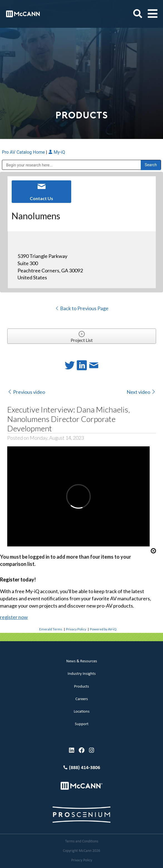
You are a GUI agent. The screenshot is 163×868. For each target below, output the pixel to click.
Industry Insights (82, 674)
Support (82, 724)
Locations (82, 712)
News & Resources (82, 661)
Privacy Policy (76, 629)
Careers (82, 699)
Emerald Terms (51, 629)
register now (14, 617)
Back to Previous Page (82, 308)
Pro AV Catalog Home (24, 152)
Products (81, 687)
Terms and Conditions (82, 841)
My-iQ (57, 152)
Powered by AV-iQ (103, 629)
